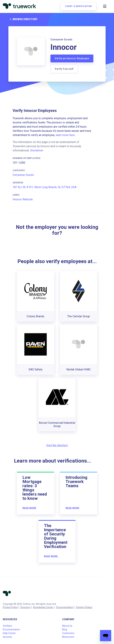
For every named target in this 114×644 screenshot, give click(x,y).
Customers (68, 633)
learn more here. (65, 135)
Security (7, 637)
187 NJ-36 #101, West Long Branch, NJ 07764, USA (44, 187)
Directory (25, 607)
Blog (65, 629)
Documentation (65, 607)
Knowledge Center (43, 607)
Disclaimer (37, 150)
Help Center (9, 633)
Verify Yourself (64, 69)
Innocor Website (23, 199)
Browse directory (23, 19)
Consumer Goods (23, 175)
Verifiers (7, 626)
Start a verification (78, 6)
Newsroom (68, 637)
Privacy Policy (10, 607)
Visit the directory (57, 445)
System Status (84, 607)
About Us (67, 626)
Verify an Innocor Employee (72, 58)
